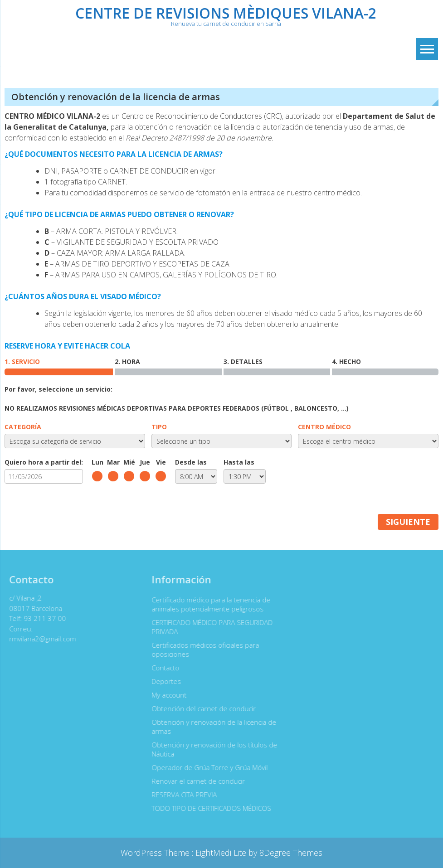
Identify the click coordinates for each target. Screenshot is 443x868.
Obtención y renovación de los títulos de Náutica (212, 749)
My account (166, 695)
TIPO (159, 427)
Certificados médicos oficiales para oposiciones (202, 650)
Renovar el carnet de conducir (195, 781)
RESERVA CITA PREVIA (181, 795)
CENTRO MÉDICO (324, 427)
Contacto (163, 668)
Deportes (163, 681)
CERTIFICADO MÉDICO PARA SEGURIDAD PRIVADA (209, 627)
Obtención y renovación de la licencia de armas (211, 727)
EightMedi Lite (222, 853)
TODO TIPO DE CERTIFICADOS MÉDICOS (209, 808)
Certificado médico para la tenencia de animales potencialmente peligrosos (208, 604)
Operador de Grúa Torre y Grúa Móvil (207, 767)
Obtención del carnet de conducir (201, 708)
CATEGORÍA (23, 427)
